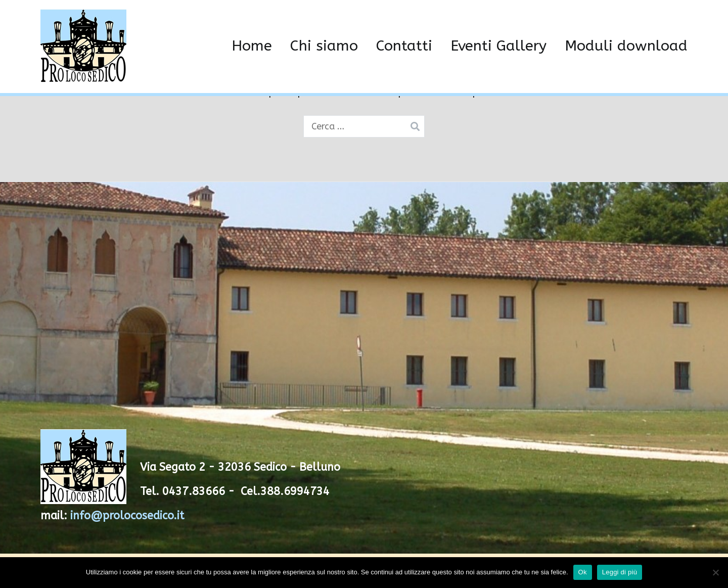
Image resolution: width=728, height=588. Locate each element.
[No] (715, 572)
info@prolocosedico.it (127, 516)
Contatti (404, 46)
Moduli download (626, 46)
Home (252, 46)
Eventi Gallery (498, 46)
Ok (583, 572)
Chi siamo (324, 46)
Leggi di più (620, 572)
